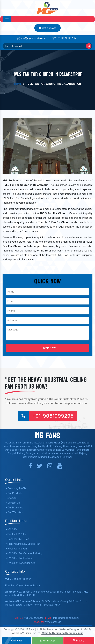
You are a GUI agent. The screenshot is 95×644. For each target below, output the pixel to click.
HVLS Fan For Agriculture (21, 563)
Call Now (17, 640)
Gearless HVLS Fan (17, 539)
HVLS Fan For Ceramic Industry (24, 553)
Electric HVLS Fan (17, 534)
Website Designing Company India (62, 633)
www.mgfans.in (52, 622)
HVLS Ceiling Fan (16, 549)
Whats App (47, 640)
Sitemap (11, 498)
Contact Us (13, 503)
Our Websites (14, 512)
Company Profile (16, 488)
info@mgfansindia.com (31, 38)
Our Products (14, 493)
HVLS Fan (12, 529)
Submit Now (48, 348)
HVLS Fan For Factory (19, 558)
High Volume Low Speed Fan (23, 544)
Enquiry (79, 640)
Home (18, 84)
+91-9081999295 (64, 38)
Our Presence (15, 507)
